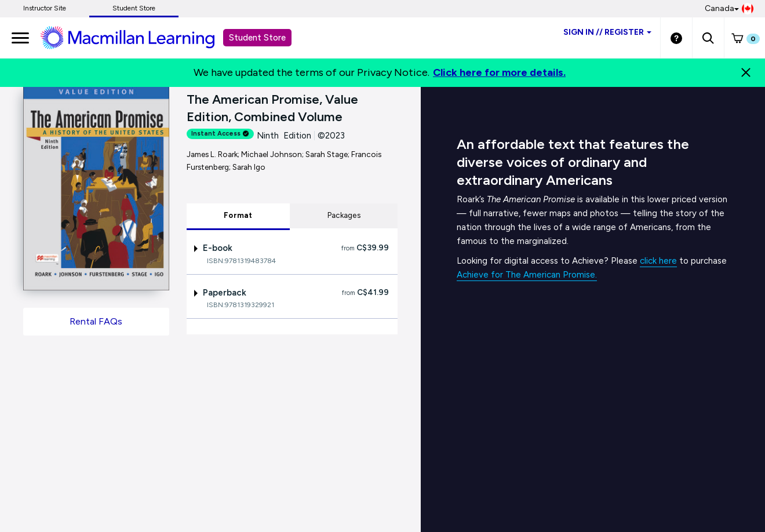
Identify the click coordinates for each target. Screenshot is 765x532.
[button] (708, 38)
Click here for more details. (499, 72)
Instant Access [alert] (220, 134)
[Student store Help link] (676, 38)
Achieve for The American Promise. (527, 275)
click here (658, 261)
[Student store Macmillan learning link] (136, 37)
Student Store (134, 8)
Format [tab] (238, 215)
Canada (729, 9)
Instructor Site (45, 8)
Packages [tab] (344, 215)
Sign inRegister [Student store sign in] (607, 32)
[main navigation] (20, 38)
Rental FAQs (96, 321)
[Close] (746, 72)
